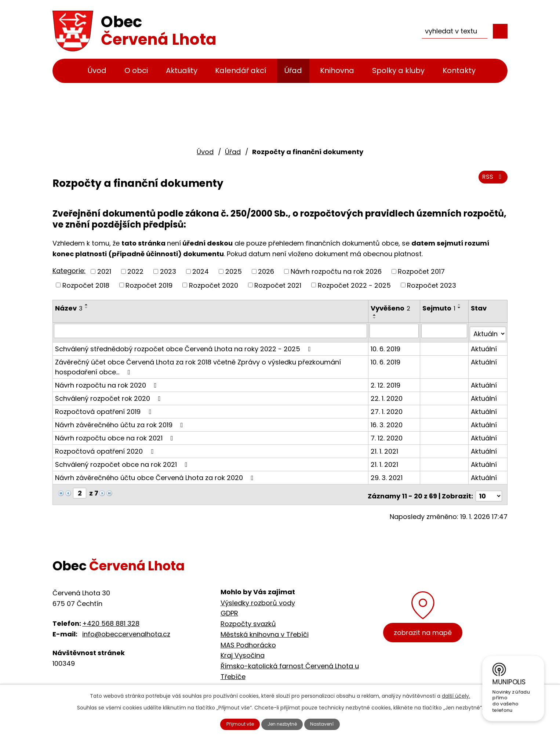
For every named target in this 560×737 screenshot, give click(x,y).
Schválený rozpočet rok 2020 (109, 395)
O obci (136, 70)
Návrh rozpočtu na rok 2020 (107, 382)
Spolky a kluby (398, 70)
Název (69, 308)
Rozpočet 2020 (214, 285)
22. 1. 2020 (388, 395)
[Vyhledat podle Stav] (488, 331)
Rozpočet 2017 (421, 271)
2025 (234, 271)
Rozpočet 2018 (86, 285)
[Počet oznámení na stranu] (489, 490)
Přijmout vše (233, 723)
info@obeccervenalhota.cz (126, 627)
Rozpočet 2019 (149, 285)
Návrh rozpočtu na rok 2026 (336, 271)
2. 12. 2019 (387, 382)
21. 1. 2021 (386, 448)
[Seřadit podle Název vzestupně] (87, 305)
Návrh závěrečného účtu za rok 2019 (121, 422)
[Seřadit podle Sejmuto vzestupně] (461, 305)
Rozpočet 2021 (278, 285)
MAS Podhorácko (248, 638)
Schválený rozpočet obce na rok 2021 (123, 461)
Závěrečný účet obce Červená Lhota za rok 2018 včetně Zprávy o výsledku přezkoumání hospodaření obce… (198, 364)
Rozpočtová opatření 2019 (105, 408)
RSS (492, 181)
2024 (201, 271)
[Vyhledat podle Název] (211, 331)
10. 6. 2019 (387, 346)
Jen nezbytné (283, 723)
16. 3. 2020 (388, 422)
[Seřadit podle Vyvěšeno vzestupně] (376, 315)
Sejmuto (440, 308)
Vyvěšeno (392, 308)
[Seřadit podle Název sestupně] (87, 308)
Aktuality (182, 70)
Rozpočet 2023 (432, 285)
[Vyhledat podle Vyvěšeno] (395, 331)
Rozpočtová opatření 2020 (106, 448)
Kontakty (459, 70)
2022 (135, 271)
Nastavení (330, 723)
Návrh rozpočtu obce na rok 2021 (116, 435)
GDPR (229, 607)
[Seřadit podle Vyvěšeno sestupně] (376, 318)
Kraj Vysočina (243, 649)
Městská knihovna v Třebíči (265, 628)
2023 (168, 271)
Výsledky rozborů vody (258, 596)
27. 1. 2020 (388, 408)
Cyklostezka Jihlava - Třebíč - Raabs (281, 681)
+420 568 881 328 (111, 617)
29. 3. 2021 (388, 474)
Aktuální (484, 346)
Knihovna (337, 70)
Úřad (293, 70)
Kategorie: (69, 271)
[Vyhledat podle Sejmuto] (445, 331)
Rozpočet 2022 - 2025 (354, 285)
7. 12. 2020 (388, 435)
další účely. (456, 694)
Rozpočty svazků (248, 617)
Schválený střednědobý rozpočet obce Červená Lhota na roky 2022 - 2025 (184, 346)
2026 (266, 271)
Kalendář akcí (241, 70)
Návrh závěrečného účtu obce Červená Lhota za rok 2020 (156, 474)
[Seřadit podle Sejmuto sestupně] (461, 308)
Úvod (97, 70)
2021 (104, 271)
